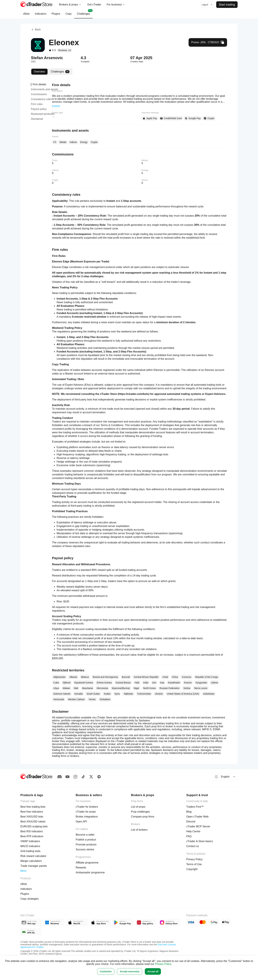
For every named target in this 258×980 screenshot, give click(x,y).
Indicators (41, 15)
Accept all (153, 971)
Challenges (83, 14)
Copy (69, 15)
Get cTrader (94, 5)
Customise (106, 971)
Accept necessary (130, 971)
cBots (26, 15)
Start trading (227, 5)
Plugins (56, 15)
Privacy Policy (163, 964)
